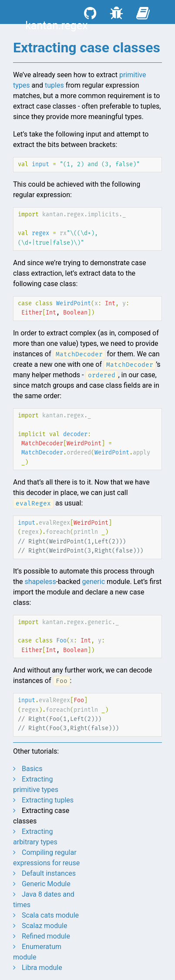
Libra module (42, 968)
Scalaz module (44, 926)
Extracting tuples (48, 800)
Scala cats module (50, 915)
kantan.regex (56, 26)
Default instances (49, 873)
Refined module (46, 936)
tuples (54, 85)
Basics (32, 769)
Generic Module (46, 884)
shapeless (40, 582)
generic (94, 582)
